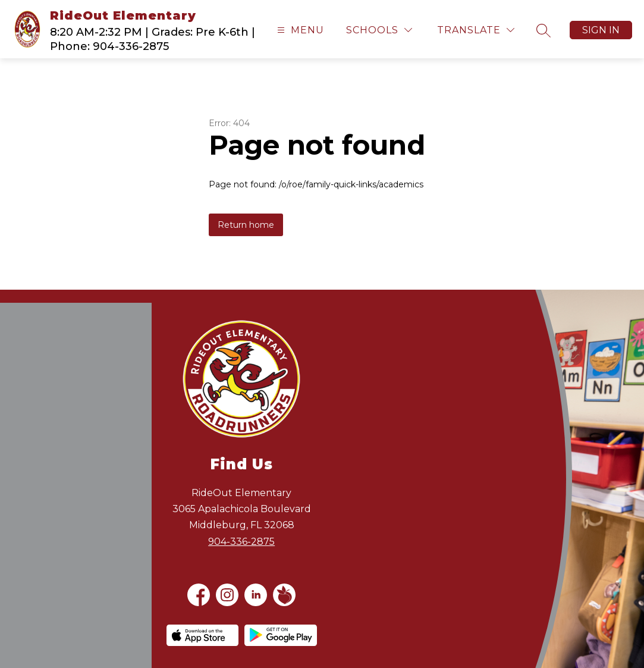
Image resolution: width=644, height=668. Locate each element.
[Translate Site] (476, 30)
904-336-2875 (241, 542)
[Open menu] (299, 30)
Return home (246, 225)
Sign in (601, 30)
